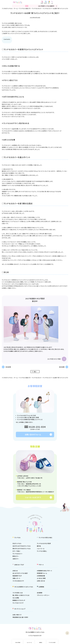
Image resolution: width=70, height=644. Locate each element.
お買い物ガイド (17, 615)
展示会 (44, 642)
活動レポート (16, 578)
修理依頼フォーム (42, 573)
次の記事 (8, 367)
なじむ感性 (16, 598)
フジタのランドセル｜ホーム (10, 8)
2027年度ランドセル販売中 (35, 6)
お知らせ (15, 571)
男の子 (58, 3)
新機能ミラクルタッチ (19, 600)
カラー (61, 3)
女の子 (54, 3)
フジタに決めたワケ (18, 581)
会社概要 (40, 593)
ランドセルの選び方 (25, 8)
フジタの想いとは (18, 593)
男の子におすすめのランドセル (22, 549)
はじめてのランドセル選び (20, 573)
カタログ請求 (9, 642)
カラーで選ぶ (16, 551)
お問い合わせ (41, 581)
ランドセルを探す (61, 642)
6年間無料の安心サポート (45, 571)
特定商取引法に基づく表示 (20, 618)
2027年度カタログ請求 (54, 359)
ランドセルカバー (18, 554)
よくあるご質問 (41, 578)
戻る (35, 372)
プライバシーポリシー (43, 595)
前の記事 (62, 367)
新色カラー (16, 556)
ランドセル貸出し (42, 551)
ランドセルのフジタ (36, 636)
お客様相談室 (41, 576)
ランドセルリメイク (18, 603)
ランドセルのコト (37, 8)
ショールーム (26, 642)
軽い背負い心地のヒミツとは (21, 595)
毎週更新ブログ (17, 576)
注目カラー (16, 559)
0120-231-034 (37, 427)
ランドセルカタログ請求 (44, 544)
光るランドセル (17, 544)
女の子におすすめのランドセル (22, 546)
